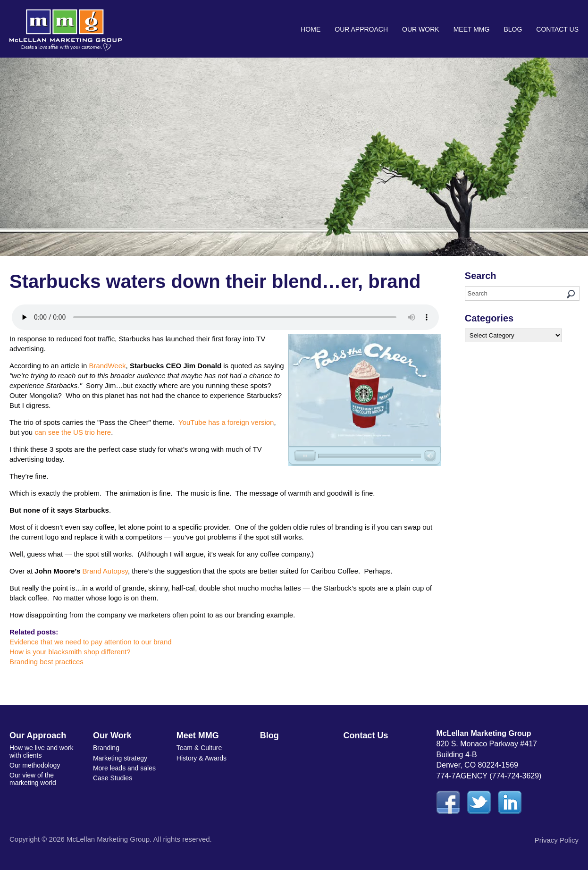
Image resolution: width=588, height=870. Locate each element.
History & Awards (202, 758)
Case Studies (113, 778)
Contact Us (557, 29)
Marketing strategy (120, 758)
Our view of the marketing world (33, 779)
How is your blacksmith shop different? (70, 652)
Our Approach (361, 29)
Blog (513, 29)
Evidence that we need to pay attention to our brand (91, 642)
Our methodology (35, 765)
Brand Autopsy (105, 571)
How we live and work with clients (41, 751)
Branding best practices (46, 662)
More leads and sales (124, 768)
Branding (106, 748)
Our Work (421, 29)
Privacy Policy (557, 840)
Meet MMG (472, 29)
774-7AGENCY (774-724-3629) (489, 776)
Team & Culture (199, 748)
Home (311, 29)
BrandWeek (107, 366)
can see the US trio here (73, 432)
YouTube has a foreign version (226, 422)
